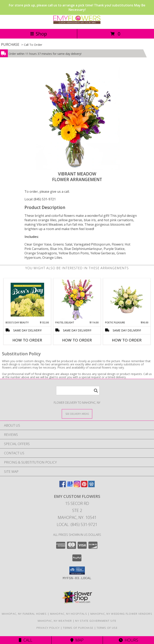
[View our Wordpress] (91, 486)
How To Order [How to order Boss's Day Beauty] (27, 340)
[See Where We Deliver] (77, 414)
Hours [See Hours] (128, 640)
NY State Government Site (96, 621)
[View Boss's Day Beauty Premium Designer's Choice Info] (27, 300)
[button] (77, 571)
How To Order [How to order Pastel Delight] (77, 340)
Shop (38, 34)
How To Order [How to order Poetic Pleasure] (127, 340)
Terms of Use (107, 628)
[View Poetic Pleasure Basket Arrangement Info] (127, 300)
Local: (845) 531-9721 (40, 199)
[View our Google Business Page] (70, 486)
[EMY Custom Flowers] (77, 23)
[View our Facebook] (63, 486)
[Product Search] (78, 391)
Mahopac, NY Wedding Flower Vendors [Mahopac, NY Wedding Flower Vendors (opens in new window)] (121, 614)
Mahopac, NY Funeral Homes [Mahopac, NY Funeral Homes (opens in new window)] (24, 614)
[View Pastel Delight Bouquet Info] (77, 300)
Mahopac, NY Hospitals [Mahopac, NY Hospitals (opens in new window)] (69, 614)
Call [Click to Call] (26, 640)
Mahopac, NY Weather (55, 621)
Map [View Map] (77, 640)
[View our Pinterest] (84, 486)
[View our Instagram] (77, 486)
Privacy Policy (48, 628)
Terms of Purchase (78, 628)
